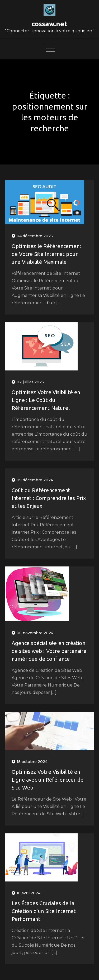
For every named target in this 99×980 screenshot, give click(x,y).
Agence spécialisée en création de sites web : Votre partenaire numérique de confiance (49, 651)
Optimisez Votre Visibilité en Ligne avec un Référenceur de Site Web (48, 780)
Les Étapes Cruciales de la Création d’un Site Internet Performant (44, 911)
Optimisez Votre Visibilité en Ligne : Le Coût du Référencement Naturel (46, 400)
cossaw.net (49, 24)
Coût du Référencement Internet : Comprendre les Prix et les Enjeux (49, 498)
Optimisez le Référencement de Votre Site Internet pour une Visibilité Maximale (47, 254)
